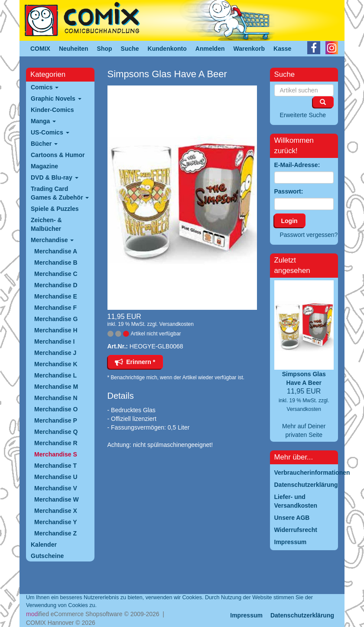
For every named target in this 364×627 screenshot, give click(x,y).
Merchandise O (56, 409)
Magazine (44, 166)
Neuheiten (74, 49)
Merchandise (52, 240)
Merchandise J (55, 353)
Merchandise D (56, 285)
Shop (105, 49)
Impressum (246, 615)
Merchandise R (56, 443)
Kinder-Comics (52, 110)
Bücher (44, 144)
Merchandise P (56, 420)
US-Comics (50, 132)
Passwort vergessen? (309, 235)
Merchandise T (55, 466)
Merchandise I (54, 341)
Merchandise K (56, 364)
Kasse (282, 49)
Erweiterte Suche (303, 115)
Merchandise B (56, 263)
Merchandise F (55, 308)
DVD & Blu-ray (55, 177)
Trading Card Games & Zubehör (60, 193)
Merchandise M (56, 387)
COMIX (40, 49)
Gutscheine (47, 556)
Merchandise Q (56, 432)
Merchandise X (56, 511)
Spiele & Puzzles (55, 209)
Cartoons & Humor (58, 155)
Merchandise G (56, 319)
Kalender (44, 545)
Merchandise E (56, 296)
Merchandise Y (56, 522)
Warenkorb (249, 49)
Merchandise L (55, 375)
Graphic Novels (56, 98)
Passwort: (289, 191)
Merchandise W (57, 499)
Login (289, 221)
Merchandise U (56, 477)
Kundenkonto (167, 49)
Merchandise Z (55, 533)
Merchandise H (56, 330)
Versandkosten (177, 324)
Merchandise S (56, 454)
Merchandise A (56, 251)
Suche (130, 49)
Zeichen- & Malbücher (46, 224)
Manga (43, 121)
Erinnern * (135, 362)
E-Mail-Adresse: (297, 165)
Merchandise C (56, 274)
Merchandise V (56, 488)
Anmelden (210, 49)
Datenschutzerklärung (302, 615)
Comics (45, 87)
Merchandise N (56, 398)
